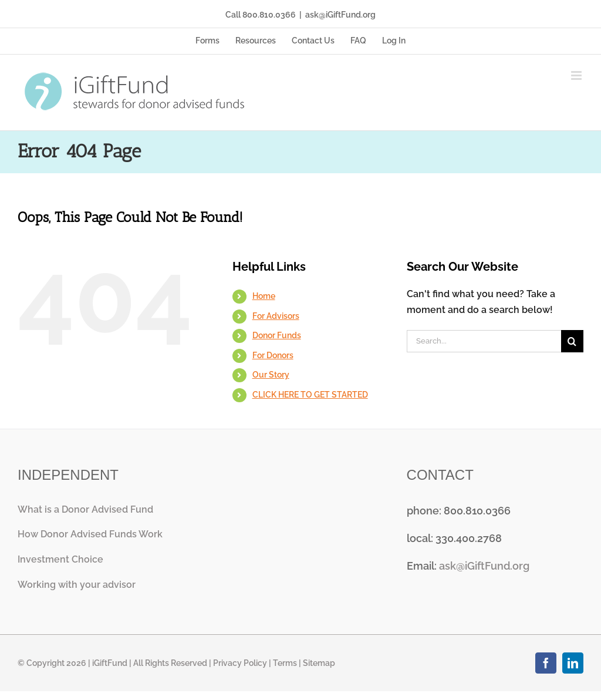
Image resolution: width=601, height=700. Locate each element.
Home (264, 296)
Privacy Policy (240, 663)
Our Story (271, 375)
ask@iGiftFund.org (340, 15)
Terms (285, 663)
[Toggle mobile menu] (577, 75)
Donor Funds (277, 335)
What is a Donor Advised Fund (85, 509)
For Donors (273, 355)
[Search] (572, 341)
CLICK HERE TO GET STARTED (310, 395)
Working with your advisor (77, 585)
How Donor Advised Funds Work (90, 534)
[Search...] (484, 341)
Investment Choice (60, 559)
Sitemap (319, 663)
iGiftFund (110, 663)
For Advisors (276, 316)
